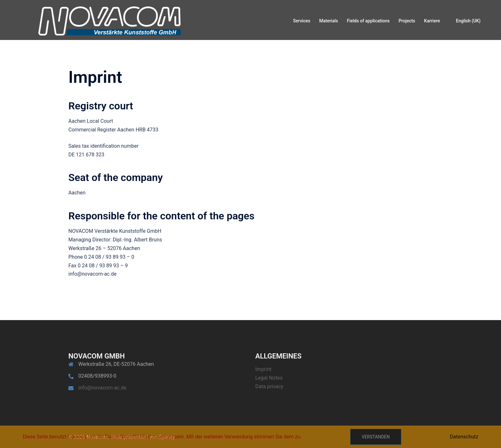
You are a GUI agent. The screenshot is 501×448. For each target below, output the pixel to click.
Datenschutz (464, 437)
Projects (407, 21)
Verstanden (376, 437)
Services (302, 21)
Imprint (263, 369)
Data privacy (269, 386)
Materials (329, 21)
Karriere (432, 21)
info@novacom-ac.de (102, 388)
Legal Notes (269, 378)
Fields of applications (368, 21)
